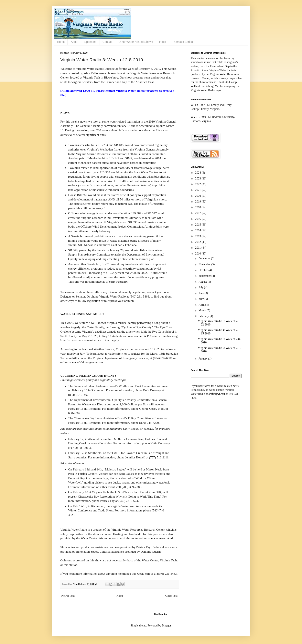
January (203, 359)
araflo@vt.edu (217, 394)
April (202, 305)
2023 (198, 179)
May (201, 299)
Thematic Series (182, 42)
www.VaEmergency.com (87, 362)
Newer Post (68, 596)
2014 (198, 230)
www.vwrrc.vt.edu (163, 538)
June (201, 293)
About (74, 42)
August (203, 282)
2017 (198, 213)
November (205, 264)
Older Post (172, 596)
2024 (198, 173)
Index (162, 42)
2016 (198, 219)
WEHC (195, 105)
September (205, 276)
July (201, 287)
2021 (198, 190)
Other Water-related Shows (136, 42)
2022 (198, 184)
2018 (198, 207)
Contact (107, 42)
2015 (198, 225)
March (203, 310)
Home (61, 42)
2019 (198, 202)
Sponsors (90, 42)
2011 (198, 248)
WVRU (195, 117)
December (205, 258)
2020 (198, 196)
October (203, 270)
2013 (198, 236)
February (204, 316)
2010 (198, 254)
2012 (198, 242)
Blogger (166, 626)
